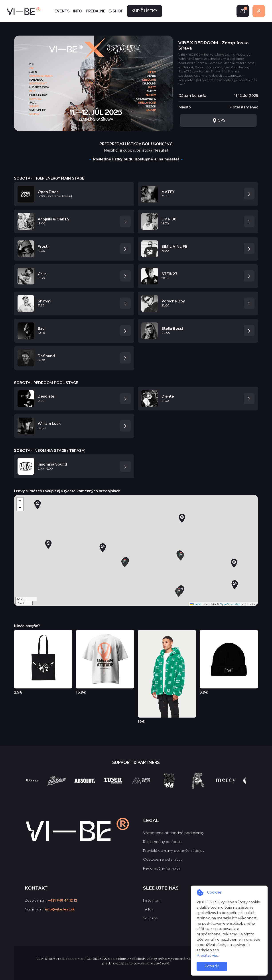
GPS (219, 120)
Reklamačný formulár (162, 868)
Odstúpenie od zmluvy (163, 859)
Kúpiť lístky (145, 11)
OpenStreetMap (230, 604)
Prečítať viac (208, 955)
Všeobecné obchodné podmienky (174, 833)
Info (78, 11)
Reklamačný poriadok (162, 842)
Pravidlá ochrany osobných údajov (174, 851)
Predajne (96, 11)
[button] (235, 585)
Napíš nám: (50, 909)
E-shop (116, 11)
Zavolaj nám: (51, 900)
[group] (38, 789)
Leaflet (196, 604)
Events (62, 11)
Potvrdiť (212, 966)
